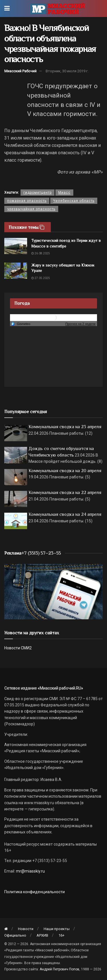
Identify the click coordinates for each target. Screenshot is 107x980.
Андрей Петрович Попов (59, 969)
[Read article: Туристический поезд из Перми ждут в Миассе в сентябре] (16, 246)
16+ (61, 935)
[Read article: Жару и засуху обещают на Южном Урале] (16, 271)
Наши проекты (57, 929)
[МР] (53, 591)
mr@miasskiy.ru (30, 871)
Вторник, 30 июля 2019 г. (67, 71)
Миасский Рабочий (20, 71)
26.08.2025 (41, 253)
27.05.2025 (41, 278)
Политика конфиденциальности (35, 892)
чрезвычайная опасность (31, 209)
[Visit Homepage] (57, 9)
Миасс (64, 193)
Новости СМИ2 (18, 648)
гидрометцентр (38, 193)
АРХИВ (42, 935)
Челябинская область (74, 201)
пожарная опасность (27, 201)
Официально (15, 935)
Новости (26, 929)
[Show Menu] (7, 9)
